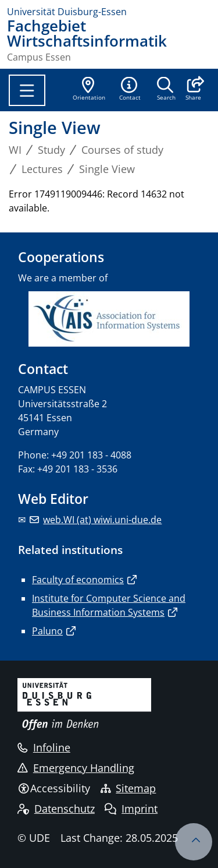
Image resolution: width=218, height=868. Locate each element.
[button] (193, 90)
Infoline (44, 747)
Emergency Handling (76, 768)
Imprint (131, 809)
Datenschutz (56, 809)
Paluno (47, 631)
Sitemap (128, 788)
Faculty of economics (78, 580)
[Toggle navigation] (27, 90)
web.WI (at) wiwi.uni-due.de (102, 520)
